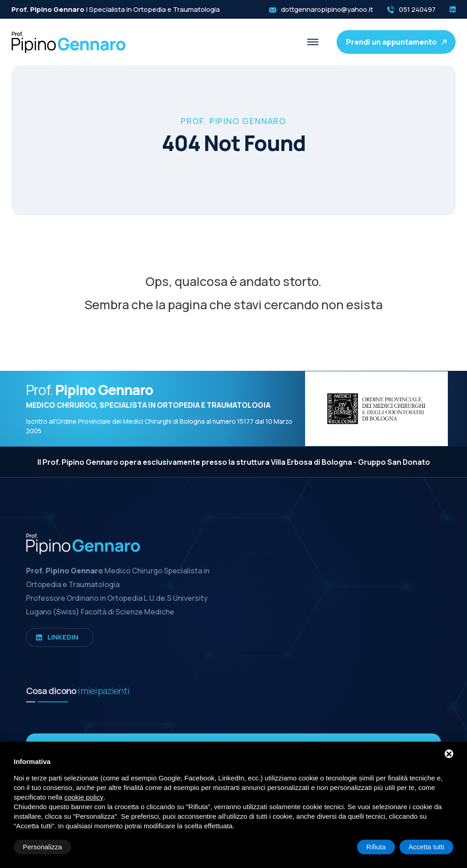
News (250, 627)
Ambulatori (259, 610)
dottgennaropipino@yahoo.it (327, 9)
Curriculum (260, 593)
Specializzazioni (268, 575)
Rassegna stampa (271, 645)
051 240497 (417, 9)
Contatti (255, 662)
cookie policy (84, 797)
